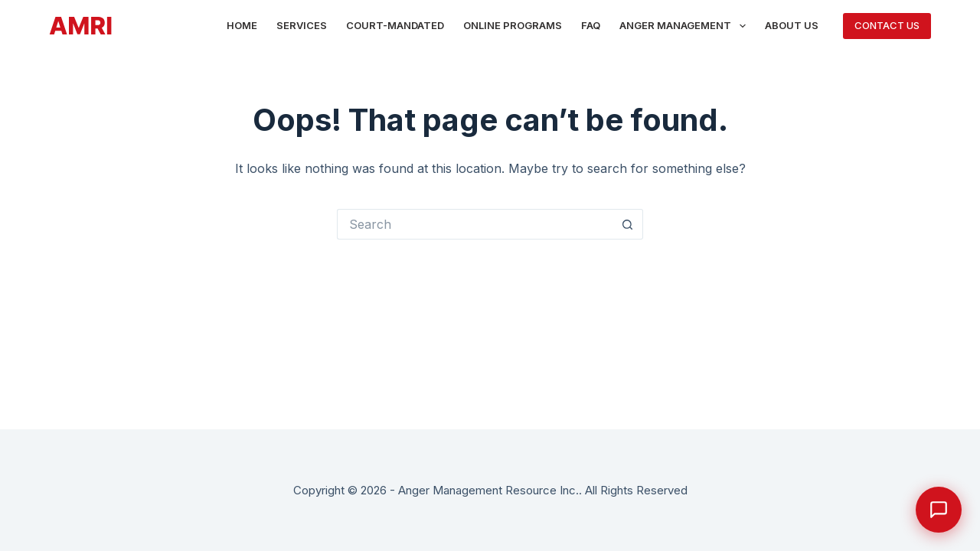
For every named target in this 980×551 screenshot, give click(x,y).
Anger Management (686, 26)
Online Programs (513, 25)
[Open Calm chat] (939, 510)
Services (302, 25)
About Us (792, 25)
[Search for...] (475, 224)
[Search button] (628, 224)
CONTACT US (887, 25)
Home (242, 25)
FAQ (591, 25)
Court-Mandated (395, 25)
